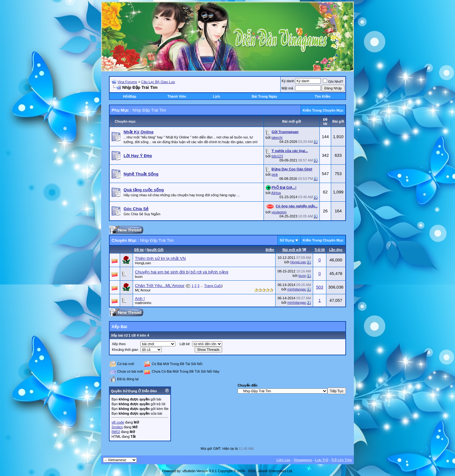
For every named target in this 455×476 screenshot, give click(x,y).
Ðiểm (270, 250)
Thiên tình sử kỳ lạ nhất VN (160, 258)
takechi (277, 137)
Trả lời (320, 250)
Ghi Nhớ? (333, 82)
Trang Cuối (213, 286)
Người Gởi (155, 250)
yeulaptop (279, 212)
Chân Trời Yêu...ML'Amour (160, 286)
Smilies (117, 427)
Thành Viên (177, 96)
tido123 (277, 156)
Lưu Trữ (322, 460)
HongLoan (143, 263)
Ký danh (288, 81)
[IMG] (116, 432)
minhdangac (297, 289)
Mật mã (287, 88)
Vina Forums (127, 82)
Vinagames (303, 460)
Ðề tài (139, 250)
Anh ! (140, 299)
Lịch (217, 96)
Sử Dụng (287, 240)
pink (275, 174)
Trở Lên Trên (342, 460)
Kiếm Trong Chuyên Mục (323, 110)
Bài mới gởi (292, 250)
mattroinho (143, 303)
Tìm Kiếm (322, 96)
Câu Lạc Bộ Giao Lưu (158, 82)
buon (139, 277)
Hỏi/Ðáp (130, 96)
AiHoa (276, 193)
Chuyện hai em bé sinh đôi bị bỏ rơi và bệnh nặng (182, 272)
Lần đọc (336, 250)
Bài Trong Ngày (265, 96)
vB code (118, 422)
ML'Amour (143, 290)
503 (319, 287)
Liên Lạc (284, 460)
